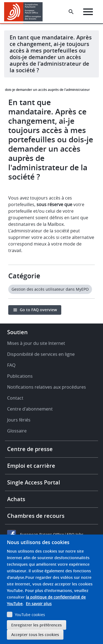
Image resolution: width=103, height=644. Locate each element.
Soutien (17, 332)
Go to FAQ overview (38, 310)
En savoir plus (39, 604)
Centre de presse (30, 449)
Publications (20, 376)
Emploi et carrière (31, 466)
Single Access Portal (34, 482)
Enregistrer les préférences (37, 625)
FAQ (11, 365)
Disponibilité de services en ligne (41, 354)
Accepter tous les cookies (35, 635)
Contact (15, 398)
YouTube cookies (30, 615)
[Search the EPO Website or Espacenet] (71, 12)
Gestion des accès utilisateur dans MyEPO (50, 289)
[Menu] (88, 12)
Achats (16, 499)
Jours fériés (19, 420)
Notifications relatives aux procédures (47, 387)
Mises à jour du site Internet (36, 343)
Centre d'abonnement (30, 409)
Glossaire (17, 431)
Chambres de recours (36, 516)
